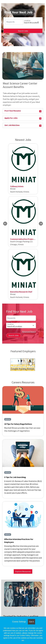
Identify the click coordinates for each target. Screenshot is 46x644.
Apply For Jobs (23, 118)
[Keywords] (14, 22)
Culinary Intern (17, 186)
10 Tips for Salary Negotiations (18, 424)
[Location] (32, 22)
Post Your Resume (23, 111)
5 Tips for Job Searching (15, 477)
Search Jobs (23, 31)
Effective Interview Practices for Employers (19, 541)
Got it (31, 622)
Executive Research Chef (21, 292)
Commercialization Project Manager (26, 239)
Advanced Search (11, 38)
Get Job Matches (23, 126)
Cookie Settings (19, 622)
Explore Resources (23, 571)
